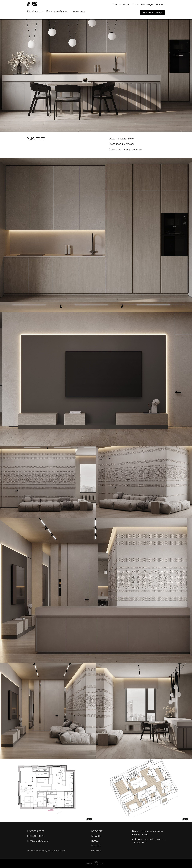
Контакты (161, 5)
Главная (116, 5)
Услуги (126, 5)
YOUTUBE (96, 846)
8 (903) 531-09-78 (36, 836)
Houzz (95, 841)
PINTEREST (97, 851)
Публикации (147, 5)
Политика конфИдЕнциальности (46, 851)
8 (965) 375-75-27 (36, 831)
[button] (152, 13)
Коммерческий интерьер (58, 11)
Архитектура (79, 11)
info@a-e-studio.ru (38, 841)
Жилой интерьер (35, 11)
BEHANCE (96, 836)
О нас (135, 5)
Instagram (97, 831)
